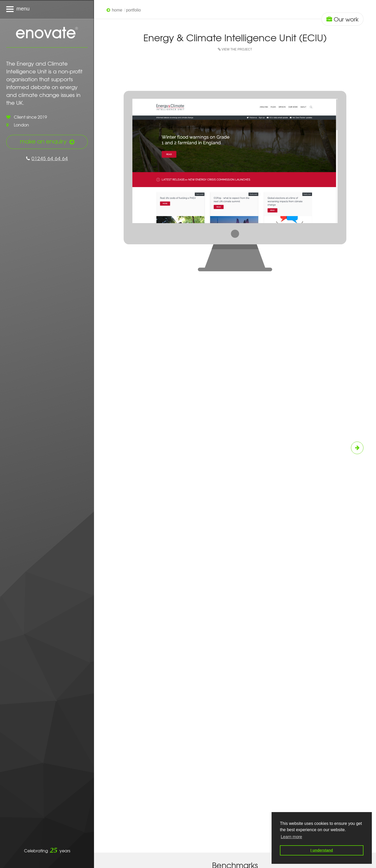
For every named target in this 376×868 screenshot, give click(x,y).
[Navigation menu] (47, 9)
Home (117, 10)
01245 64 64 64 (47, 158)
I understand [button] (322, 850)
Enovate (47, 33)
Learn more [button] (291, 837)
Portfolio (133, 10)
